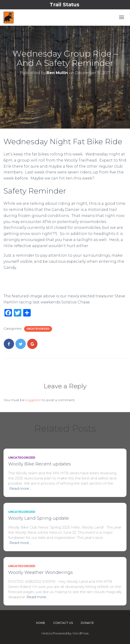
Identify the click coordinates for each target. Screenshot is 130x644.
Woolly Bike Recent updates (40, 464)
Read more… (20, 488)
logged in (33, 400)
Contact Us (63, 623)
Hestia (46, 633)
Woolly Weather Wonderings (41, 572)
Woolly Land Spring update (39, 518)
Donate (87, 623)
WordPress (80, 633)
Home (41, 623)
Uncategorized (38, 329)
